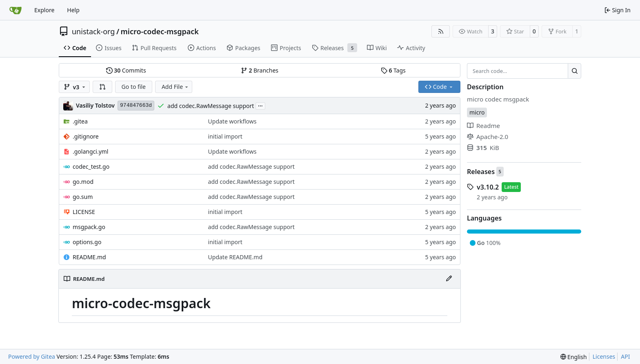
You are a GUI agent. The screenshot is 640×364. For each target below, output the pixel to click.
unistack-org (93, 31)
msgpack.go (89, 227)
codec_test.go (91, 167)
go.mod (83, 182)
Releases (481, 172)
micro (477, 112)
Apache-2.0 (488, 137)
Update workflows (232, 121)
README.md (89, 257)
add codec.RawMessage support (211, 106)
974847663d (136, 105)
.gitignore (86, 136)
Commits (126, 70)
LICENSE (84, 212)
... (260, 105)
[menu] (574, 357)
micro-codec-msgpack (160, 31)
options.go (87, 242)
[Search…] (574, 71)
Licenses (604, 356)
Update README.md (236, 257)
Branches (260, 70)
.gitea (80, 121)
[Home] (16, 10)
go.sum (83, 197)
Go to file (134, 87)
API (625, 356)
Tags (393, 70)
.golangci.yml (91, 151)
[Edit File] (449, 279)
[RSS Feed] (441, 31)
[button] (102, 87)
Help (73, 10)
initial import (225, 136)
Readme (483, 126)
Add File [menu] (176, 87)
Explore (44, 10)
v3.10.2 (488, 187)
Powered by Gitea (32, 356)
